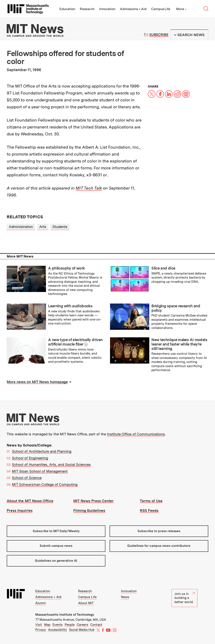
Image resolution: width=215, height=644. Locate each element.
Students (60, 227)
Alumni (41, 603)
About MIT (86, 603)
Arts (43, 227)
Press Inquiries (20, 510)
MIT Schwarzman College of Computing (45, 484)
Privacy (41, 630)
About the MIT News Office (30, 501)
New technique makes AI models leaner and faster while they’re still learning (179, 344)
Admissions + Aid (133, 9)
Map (47, 625)
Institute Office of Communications (136, 434)
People (70, 625)
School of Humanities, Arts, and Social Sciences (51, 465)
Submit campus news (56, 546)
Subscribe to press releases (159, 531)
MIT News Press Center (93, 501)
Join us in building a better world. (185, 598)
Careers (82, 625)
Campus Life (161, 9)
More (181, 9)
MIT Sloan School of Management (40, 471)
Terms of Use (151, 501)
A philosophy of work (66, 268)
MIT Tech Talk (89, 188)
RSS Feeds (149, 510)
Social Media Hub (82, 630)
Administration (21, 227)
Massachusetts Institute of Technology (65, 615)
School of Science (27, 478)
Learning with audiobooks (70, 306)
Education (67, 9)
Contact (96, 625)
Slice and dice (163, 268)
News (125, 597)
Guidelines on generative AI (56, 561)
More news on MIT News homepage (37, 382)
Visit (39, 625)
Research (87, 9)
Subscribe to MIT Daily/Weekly (56, 531)
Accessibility (58, 630)
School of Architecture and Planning (42, 451)
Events (58, 625)
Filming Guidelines (89, 510)
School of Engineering (30, 458)
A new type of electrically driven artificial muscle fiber (75, 342)
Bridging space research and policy (176, 308)
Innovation (107, 9)
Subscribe (159, 35)
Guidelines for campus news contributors (159, 546)
